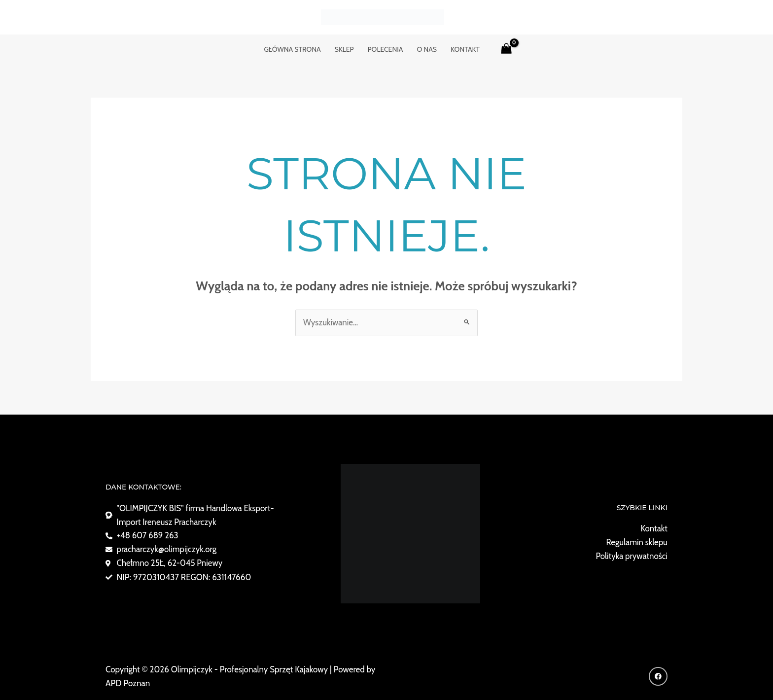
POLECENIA (386, 49)
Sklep (344, 49)
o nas (427, 49)
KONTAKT (465, 49)
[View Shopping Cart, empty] (506, 49)
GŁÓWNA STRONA (292, 49)
